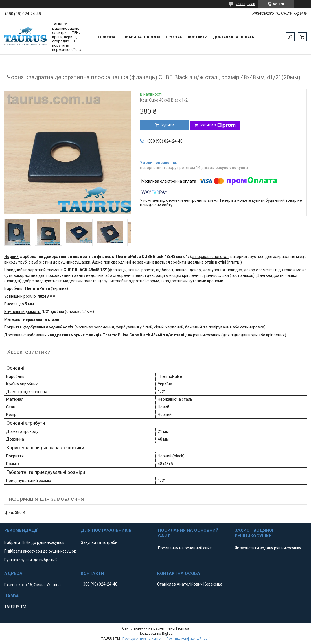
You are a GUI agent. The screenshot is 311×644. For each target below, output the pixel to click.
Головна (107, 37)
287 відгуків (245, 4)
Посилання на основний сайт (185, 548)
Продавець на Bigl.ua (156, 634)
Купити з (218, 125)
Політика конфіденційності (188, 639)
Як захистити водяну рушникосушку (268, 548)
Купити (167, 125)
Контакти (198, 37)
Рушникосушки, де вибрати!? (31, 560)
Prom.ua (183, 628)
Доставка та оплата (234, 37)
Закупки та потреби (99, 542)
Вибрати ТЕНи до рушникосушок (34, 542)
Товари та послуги (141, 37)
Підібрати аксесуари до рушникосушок (40, 551)
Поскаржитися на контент (143, 639)
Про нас (174, 37)
